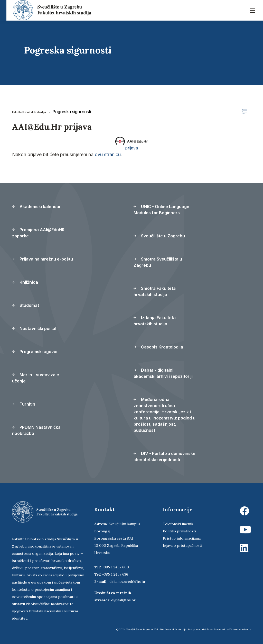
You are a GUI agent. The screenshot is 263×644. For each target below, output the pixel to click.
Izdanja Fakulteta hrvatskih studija (155, 321)
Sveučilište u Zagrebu (159, 236)
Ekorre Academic (240, 629)
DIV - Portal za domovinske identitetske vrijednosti (165, 457)
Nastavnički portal (34, 328)
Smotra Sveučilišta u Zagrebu (158, 262)
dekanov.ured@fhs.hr (128, 582)
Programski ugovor (35, 352)
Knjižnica (25, 282)
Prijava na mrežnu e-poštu (43, 259)
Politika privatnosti (179, 531)
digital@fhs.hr (123, 600)
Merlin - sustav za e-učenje (36, 378)
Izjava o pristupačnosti (182, 545)
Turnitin (24, 404)
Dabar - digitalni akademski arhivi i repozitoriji (163, 373)
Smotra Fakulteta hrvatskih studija (155, 291)
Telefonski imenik (178, 524)
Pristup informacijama (182, 538)
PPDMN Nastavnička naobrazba (36, 430)
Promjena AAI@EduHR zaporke (38, 233)
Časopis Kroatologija (158, 347)
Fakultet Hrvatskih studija (29, 112)
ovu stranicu (108, 154)
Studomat (26, 305)
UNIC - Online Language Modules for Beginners (161, 210)
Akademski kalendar (36, 207)
